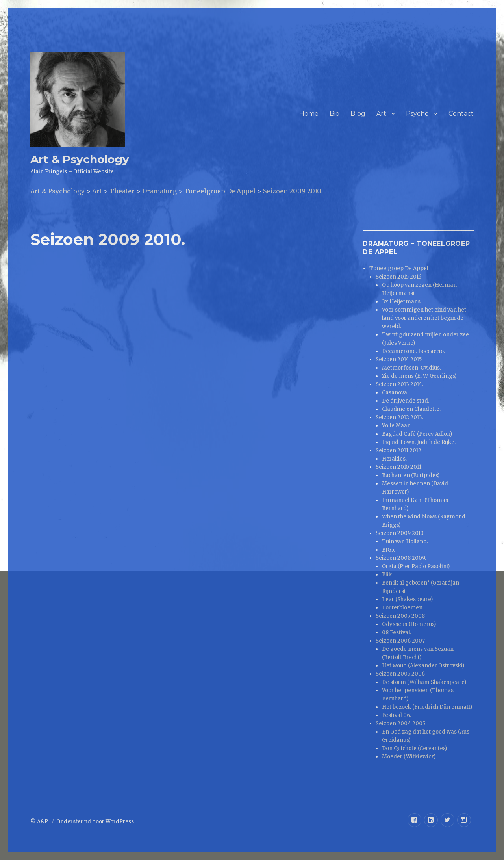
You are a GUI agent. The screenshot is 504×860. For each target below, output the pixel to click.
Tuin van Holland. (405, 541)
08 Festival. (397, 632)
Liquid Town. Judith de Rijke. (419, 442)
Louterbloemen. (403, 608)
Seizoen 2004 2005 (400, 723)
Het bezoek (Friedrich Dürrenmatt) (427, 707)
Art (381, 114)
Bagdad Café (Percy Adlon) (417, 434)
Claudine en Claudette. (411, 409)
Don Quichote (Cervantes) (414, 748)
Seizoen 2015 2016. (399, 277)
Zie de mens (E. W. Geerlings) (419, 376)
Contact (461, 114)
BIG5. (388, 550)
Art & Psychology (80, 159)
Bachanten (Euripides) (411, 475)
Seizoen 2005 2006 (400, 674)
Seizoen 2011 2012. (399, 450)
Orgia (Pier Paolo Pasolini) (416, 566)
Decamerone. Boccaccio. (413, 351)
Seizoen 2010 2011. (399, 467)
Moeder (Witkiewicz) (409, 757)
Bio (334, 114)
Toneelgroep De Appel (399, 268)
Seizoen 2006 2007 (400, 641)
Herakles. (394, 459)
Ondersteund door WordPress (95, 822)
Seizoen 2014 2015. (399, 359)
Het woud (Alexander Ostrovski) (423, 666)
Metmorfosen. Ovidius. (411, 368)
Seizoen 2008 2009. (401, 558)
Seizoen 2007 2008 (400, 616)
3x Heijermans (401, 302)
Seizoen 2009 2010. (400, 533)
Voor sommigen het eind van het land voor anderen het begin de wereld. (424, 318)
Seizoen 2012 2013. (399, 417)
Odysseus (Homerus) (409, 624)
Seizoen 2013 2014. (399, 384)
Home (309, 114)
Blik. (387, 575)
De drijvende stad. (406, 401)
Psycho (417, 114)
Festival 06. (397, 715)
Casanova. (395, 393)
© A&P (40, 822)
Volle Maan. (397, 426)
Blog (358, 114)
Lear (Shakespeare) (407, 599)
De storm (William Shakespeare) (424, 682)
